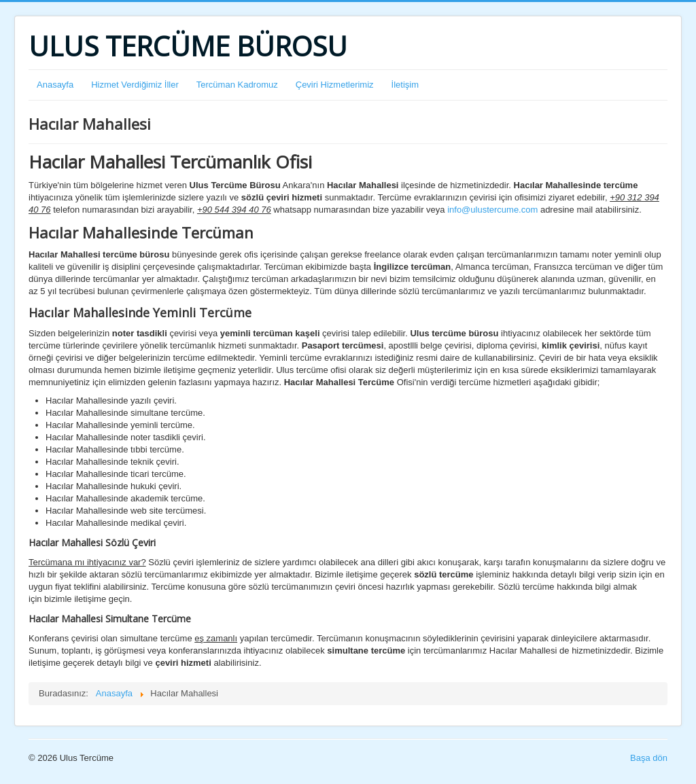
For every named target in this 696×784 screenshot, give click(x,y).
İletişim (405, 85)
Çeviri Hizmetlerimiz (335, 85)
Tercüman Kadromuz (237, 85)
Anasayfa (55, 85)
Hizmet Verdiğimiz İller (135, 85)
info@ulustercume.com (492, 210)
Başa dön (649, 758)
